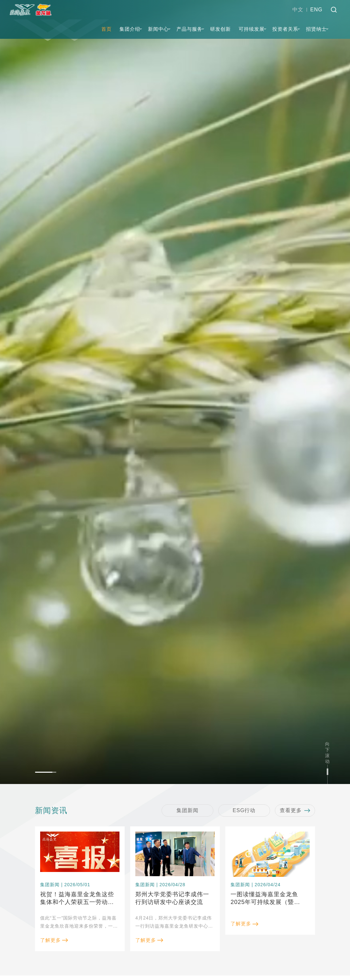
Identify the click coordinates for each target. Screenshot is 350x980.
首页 (107, 29)
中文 (298, 10)
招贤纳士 (316, 29)
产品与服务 (189, 29)
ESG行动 (244, 810)
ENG (316, 10)
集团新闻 (187, 810)
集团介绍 (130, 29)
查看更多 (295, 811)
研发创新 (220, 29)
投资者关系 (285, 29)
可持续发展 (252, 29)
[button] (45, 772)
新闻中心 (158, 29)
